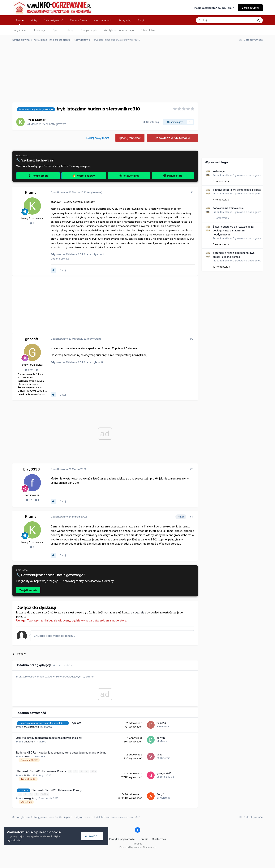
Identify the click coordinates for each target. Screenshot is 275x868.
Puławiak (162, 723)
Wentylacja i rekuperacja (119, 30)
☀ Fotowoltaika (129, 176)
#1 (192, 192)
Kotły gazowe (58, 124)
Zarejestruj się (250, 8)
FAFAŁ (27, 775)
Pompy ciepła (89, 30)
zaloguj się (138, 612)
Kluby (34, 20)
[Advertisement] (136, 74)
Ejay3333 (32, 469)
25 (94, 771)
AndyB (160, 794)
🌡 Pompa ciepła (38, 176)
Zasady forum (78, 20)
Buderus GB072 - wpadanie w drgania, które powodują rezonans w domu (61, 753)
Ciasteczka (159, 839)
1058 (45, 794)
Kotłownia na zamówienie (228, 208)
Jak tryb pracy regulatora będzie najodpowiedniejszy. (49, 738)
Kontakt (144, 839)
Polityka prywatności (122, 839)
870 (29, 370)
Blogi (141, 20)
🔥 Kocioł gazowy (84, 176)
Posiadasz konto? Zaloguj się (214, 8)
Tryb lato (76, 723)
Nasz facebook (103, 20)
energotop (30, 798)
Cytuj (63, 270)
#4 (192, 517)
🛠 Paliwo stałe (173, 176)
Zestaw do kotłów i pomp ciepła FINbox (237, 190)
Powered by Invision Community (138, 847)
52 (29, 500)
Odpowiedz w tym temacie (172, 138)
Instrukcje (219, 171)
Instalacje (40, 30)
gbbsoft (32, 339)
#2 (192, 339)
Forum (20, 22)
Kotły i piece (20, 30)
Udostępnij (151, 122)
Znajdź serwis (28, 590)
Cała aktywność (54, 20)
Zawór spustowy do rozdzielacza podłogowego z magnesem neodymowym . (233, 231)
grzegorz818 (164, 773)
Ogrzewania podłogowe (247, 175)
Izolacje (70, 30)
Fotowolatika (148, 30)
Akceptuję (94, 836)
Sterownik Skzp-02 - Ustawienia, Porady (57, 790)
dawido (161, 738)
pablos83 (29, 741)
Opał (55, 30)
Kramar (40, 120)
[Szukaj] (216, 20)
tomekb (225, 175)
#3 (192, 469)
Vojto (27, 756)
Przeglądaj (125, 20)
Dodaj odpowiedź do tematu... (55, 636)
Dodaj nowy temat (98, 138)
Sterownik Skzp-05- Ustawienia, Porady (41, 771)
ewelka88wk (31, 727)
